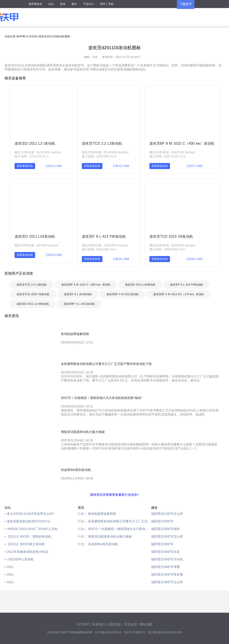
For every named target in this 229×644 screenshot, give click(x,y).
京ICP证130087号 (135, 632)
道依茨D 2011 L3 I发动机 (35, 143)
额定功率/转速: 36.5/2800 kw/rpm (38, 152)
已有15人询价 (121, 166)
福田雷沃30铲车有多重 (167, 574)
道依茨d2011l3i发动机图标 (54, 36)
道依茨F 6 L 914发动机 (78, 294)
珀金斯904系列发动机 (103, 544)
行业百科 (32, 36)
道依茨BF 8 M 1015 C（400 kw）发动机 (182, 143)
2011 (10, 567)
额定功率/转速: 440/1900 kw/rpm (172, 245)
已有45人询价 (194, 259)
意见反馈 (130, 624)
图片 (74, 4)
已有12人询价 (54, 166)
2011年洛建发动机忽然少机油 (27, 552)
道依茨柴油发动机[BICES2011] (28, 521)
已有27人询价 (194, 166)
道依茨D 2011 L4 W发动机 (33, 304)
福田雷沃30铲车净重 (165, 567)
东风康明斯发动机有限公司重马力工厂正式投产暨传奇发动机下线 (120, 521)
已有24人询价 (54, 255)
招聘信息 (114, 624)
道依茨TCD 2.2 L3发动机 (102, 143)
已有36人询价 (121, 259)
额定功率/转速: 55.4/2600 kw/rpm (105, 152)
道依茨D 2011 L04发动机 (35, 236)
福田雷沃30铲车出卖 (165, 552)
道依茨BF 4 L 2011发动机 (79, 304)
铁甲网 (21, 36)
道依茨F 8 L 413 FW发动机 (104, 236)
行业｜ (83, 514)
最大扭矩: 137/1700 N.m (32, 156)
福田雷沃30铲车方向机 (167, 559)
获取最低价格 (25, 166)
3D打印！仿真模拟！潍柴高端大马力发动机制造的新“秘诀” (120, 529)
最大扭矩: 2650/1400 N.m (168, 249)
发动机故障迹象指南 (102, 514)
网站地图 (146, 624)
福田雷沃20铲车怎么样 (167, 536)
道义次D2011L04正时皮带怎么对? (30, 514)
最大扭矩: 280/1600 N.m (99, 156)
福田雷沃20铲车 (162, 521)
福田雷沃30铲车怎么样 (167, 582)
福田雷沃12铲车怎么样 (167, 514)
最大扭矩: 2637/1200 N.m (168, 156)
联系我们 (99, 624)
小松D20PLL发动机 (20, 559)
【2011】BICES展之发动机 (26, 544)
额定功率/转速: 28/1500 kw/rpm (37, 245)
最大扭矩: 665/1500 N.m (99, 249)
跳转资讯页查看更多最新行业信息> (114, 495)
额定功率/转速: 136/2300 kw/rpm (105, 245)
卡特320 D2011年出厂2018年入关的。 (34, 529)
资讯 (63, 4)
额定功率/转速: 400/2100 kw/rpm (172, 152)
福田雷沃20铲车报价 (165, 529)
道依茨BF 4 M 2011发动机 (123, 294)
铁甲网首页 (35, 4)
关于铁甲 (83, 624)
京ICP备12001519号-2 (108, 632)
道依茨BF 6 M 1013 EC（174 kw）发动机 (179, 294)
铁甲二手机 (107, 4)
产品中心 (89, 4)
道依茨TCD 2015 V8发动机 (171, 236)
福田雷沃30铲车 (162, 544)
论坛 (51, 4)
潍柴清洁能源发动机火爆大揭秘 (110, 536)
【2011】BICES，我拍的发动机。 (31, 536)
